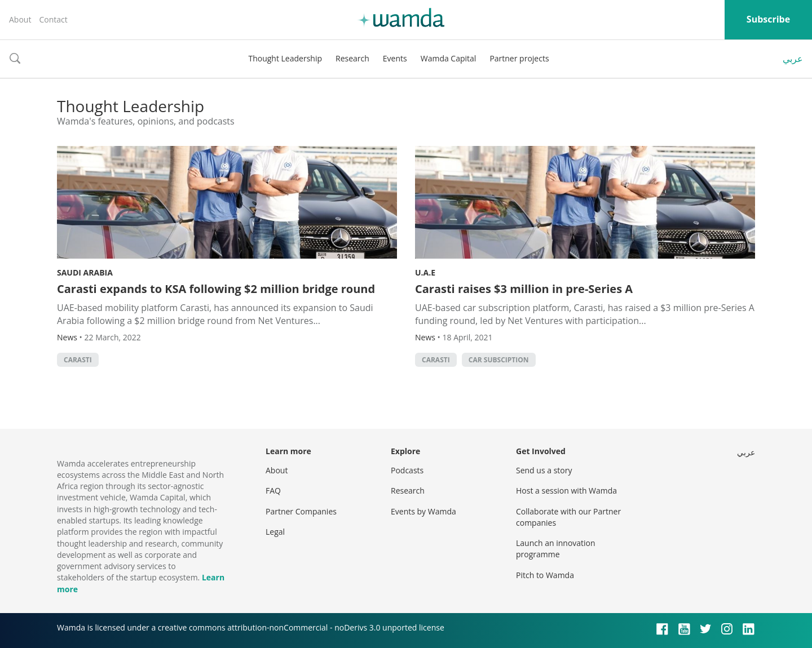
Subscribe (768, 19)
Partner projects (519, 58)
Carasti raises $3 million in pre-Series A (524, 289)
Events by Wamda (423, 511)
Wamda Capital (449, 58)
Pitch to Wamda (545, 575)
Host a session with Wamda (566, 491)
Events (395, 58)
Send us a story (544, 470)
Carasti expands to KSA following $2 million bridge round (216, 289)
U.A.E (425, 272)
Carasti (78, 360)
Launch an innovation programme (556, 549)
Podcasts (407, 470)
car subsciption (499, 360)
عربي (793, 59)
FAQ (273, 491)
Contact (53, 19)
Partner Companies (301, 511)
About (20, 19)
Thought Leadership (285, 58)
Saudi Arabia (85, 272)
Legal (275, 532)
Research (352, 58)
